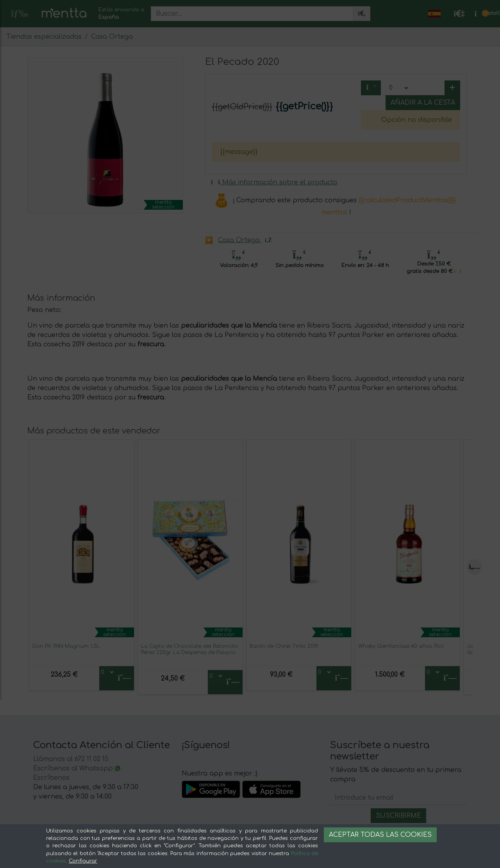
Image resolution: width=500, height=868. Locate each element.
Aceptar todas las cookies (380, 835)
